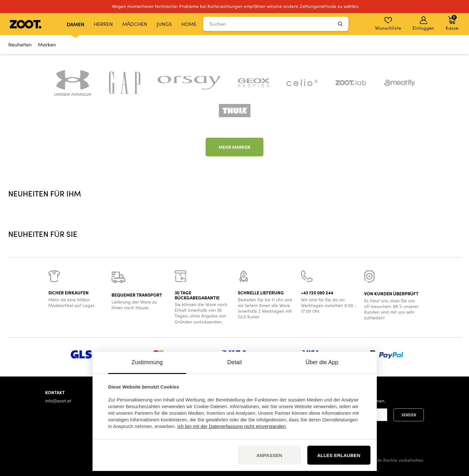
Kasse (452, 22)
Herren (103, 24)
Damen (75, 24)
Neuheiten (20, 44)
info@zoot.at (58, 401)
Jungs (164, 24)
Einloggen (423, 24)
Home (189, 24)
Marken (47, 44)
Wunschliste (388, 24)
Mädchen (135, 24)
